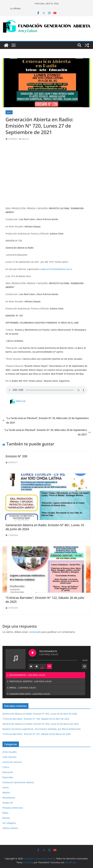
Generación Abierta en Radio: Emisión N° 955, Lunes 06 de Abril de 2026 (40, 714)
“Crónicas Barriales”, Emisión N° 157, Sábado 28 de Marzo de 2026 (37, 734)
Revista (6, 818)
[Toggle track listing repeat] (49, 666)
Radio (9, 112)
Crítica (6, 767)
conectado (35, 632)
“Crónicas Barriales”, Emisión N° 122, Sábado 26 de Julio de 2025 (45, 600)
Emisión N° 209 (16, 456)
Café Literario (9, 757)
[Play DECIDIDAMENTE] (32, 653)
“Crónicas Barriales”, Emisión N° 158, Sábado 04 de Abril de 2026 (36, 719)
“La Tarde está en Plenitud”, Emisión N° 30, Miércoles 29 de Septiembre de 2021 (47, 432)
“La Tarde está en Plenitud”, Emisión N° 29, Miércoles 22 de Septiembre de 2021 (46, 420)
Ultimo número (10, 828)
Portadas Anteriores (13, 808)
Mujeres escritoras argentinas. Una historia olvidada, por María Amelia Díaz (42, 729)
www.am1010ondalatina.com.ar (57, 269)
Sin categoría (9, 823)
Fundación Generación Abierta (18, 782)
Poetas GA (8, 803)
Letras (6, 787)
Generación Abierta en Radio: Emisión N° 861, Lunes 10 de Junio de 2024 (45, 527)
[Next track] (37, 666)
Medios (6, 793)
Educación (8, 772)
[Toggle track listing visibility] (84, 666)
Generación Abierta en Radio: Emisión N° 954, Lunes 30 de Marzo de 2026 (41, 724)
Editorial (25, 139)
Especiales (8, 777)
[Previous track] (31, 666)
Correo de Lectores (12, 762)
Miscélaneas (9, 798)
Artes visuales (10, 752)
